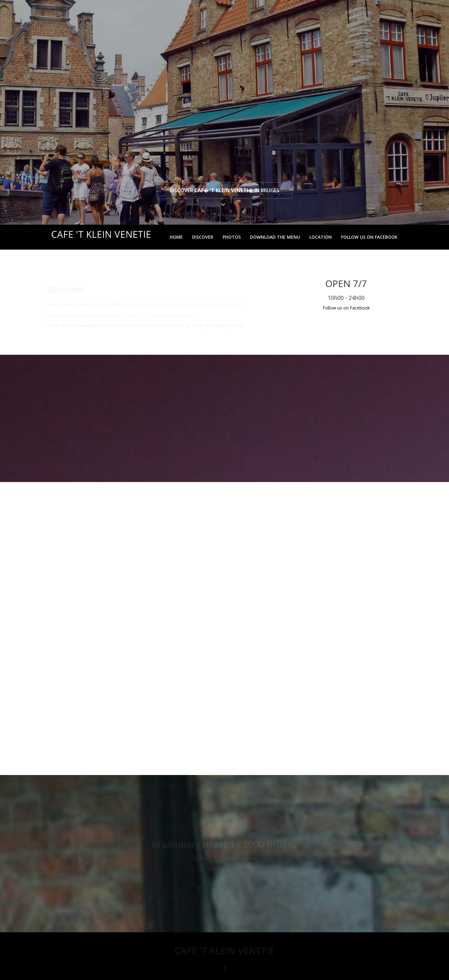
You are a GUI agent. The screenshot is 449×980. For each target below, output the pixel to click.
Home (176, 237)
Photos (232, 237)
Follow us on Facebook (369, 237)
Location (321, 237)
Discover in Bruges (224, 190)
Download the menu (275, 237)
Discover (203, 237)
